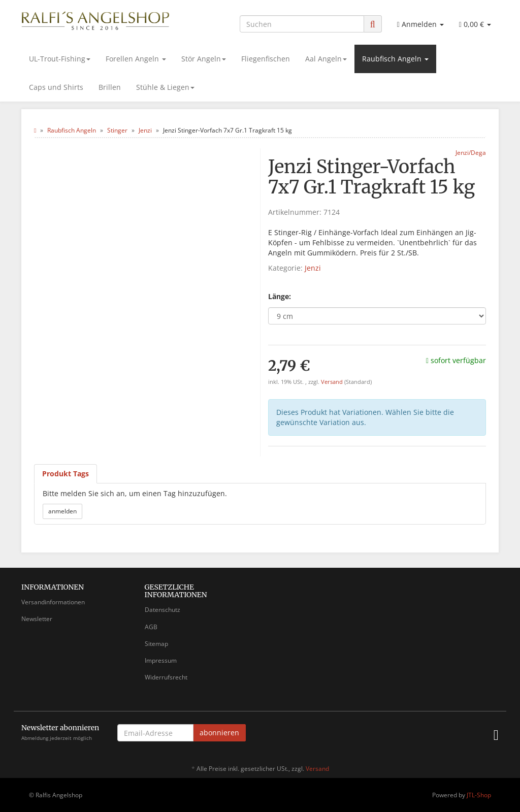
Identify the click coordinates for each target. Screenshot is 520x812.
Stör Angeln (204, 59)
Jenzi (313, 268)
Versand (333, 382)
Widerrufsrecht (166, 677)
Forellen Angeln (136, 59)
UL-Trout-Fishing (60, 59)
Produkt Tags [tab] (66, 474)
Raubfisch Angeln (395, 59)
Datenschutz (162, 610)
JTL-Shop (479, 795)
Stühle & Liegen (165, 87)
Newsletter (37, 619)
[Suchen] (302, 24)
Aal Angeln (326, 59)
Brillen (110, 87)
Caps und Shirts (56, 87)
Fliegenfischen (266, 59)
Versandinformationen (53, 602)
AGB (151, 627)
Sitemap (156, 644)
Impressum (161, 660)
